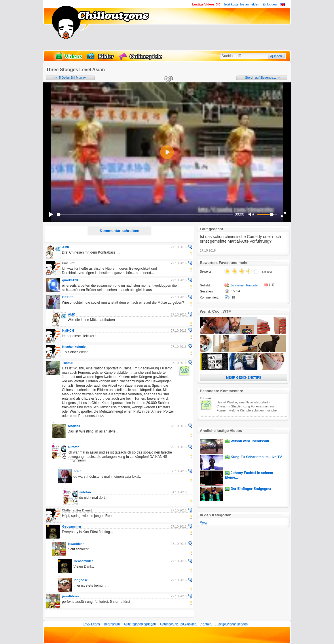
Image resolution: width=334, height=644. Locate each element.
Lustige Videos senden (232, 624)
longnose (81, 580)
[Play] (51, 214)
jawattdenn (76, 544)
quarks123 (70, 280)
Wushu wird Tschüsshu (250, 441)
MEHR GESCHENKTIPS (244, 377)
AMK (66, 247)
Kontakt (206, 624)
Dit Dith (68, 297)
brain (78, 471)
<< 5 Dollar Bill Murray (70, 78)
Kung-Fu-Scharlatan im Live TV (256, 457)
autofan (74, 447)
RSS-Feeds (92, 624)
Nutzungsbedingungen (140, 624)
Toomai (68, 363)
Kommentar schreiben (119, 231)
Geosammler (72, 526)
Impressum (112, 624)
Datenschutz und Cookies (178, 624)
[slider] (145, 215)
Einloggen (270, 4)
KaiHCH (68, 331)
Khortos (74, 426)
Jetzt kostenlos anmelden (241, 4)
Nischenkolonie (74, 347)
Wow (204, 522)
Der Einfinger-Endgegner (251, 489)
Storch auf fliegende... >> (263, 78)
